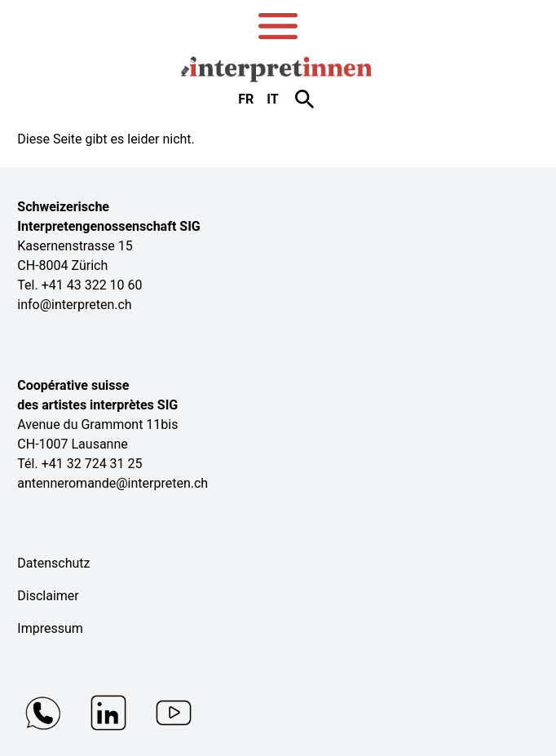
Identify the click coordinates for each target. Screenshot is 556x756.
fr (246, 99)
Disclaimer (48, 596)
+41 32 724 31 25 (92, 464)
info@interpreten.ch (74, 305)
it (272, 99)
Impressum (50, 628)
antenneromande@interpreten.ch (113, 483)
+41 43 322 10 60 (92, 285)
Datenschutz (53, 563)
